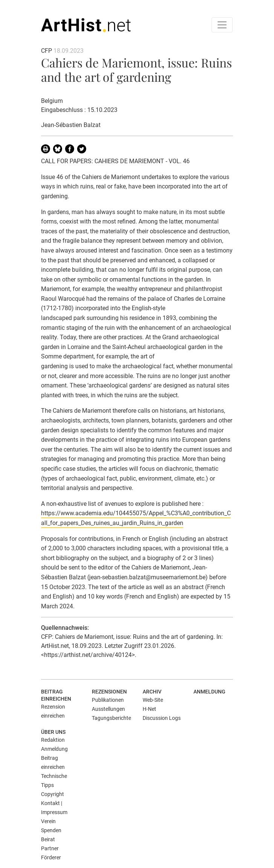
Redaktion (53, 740)
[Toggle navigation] (222, 25)
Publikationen (108, 700)
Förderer (51, 857)
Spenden (51, 830)
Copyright (53, 794)
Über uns (53, 732)
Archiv (152, 692)
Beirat (48, 839)
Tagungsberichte (111, 718)
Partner (50, 848)
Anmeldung (209, 692)
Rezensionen (109, 692)
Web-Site (153, 700)
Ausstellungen (108, 709)
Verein (48, 821)
